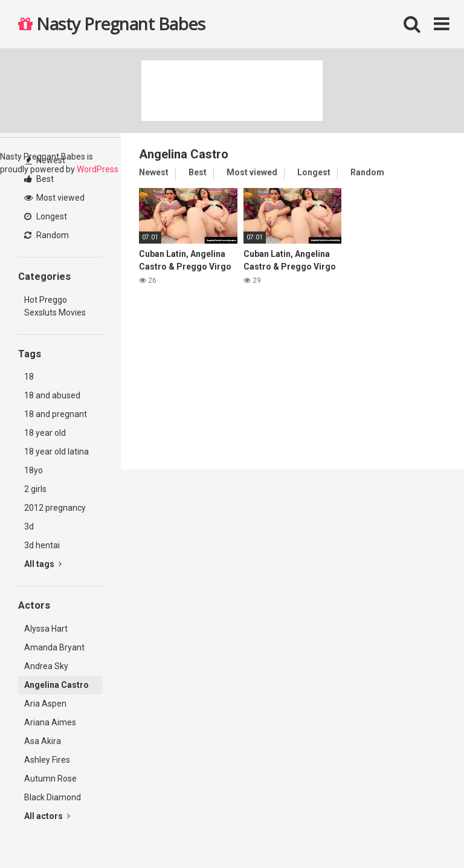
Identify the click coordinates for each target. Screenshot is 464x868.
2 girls (35, 489)
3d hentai (42, 545)
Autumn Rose (50, 779)
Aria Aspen (45, 704)
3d (29, 526)
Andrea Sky (46, 666)
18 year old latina (56, 452)
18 (29, 377)
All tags (43, 564)
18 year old (45, 433)
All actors (47, 816)
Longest (46, 216)
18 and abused (52, 395)
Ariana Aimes (50, 722)
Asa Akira (43, 741)
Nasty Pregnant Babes (111, 24)
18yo (34, 470)
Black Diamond (53, 797)
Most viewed (54, 198)
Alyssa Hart (46, 629)
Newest (45, 160)
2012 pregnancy (55, 508)
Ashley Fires (47, 760)
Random (47, 235)
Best (39, 179)
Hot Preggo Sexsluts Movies (55, 306)
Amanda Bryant (54, 647)
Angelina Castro (56, 685)
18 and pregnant (56, 414)
